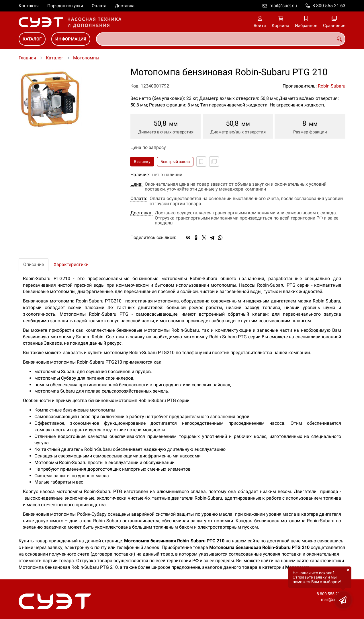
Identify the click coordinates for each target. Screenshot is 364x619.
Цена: (136, 184)
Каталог (32, 39)
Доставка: (141, 213)
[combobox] (221, 39)
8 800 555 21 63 (329, 6)
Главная (27, 58)
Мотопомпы (86, 58)
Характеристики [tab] (71, 264)
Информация (71, 39)
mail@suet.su (283, 6)
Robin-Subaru (332, 86)
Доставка (125, 6)
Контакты (29, 6)
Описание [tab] (34, 264)
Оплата (99, 6)
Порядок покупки (65, 6)
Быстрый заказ (175, 162)
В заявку (142, 162)
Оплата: (139, 199)
